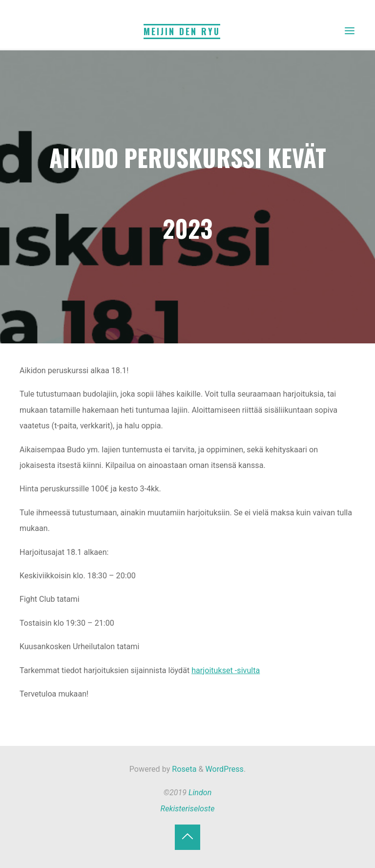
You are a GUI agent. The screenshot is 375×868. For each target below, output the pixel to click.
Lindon (200, 793)
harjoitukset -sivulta (226, 670)
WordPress (225, 769)
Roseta (183, 769)
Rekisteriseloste (188, 809)
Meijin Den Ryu (182, 31)
